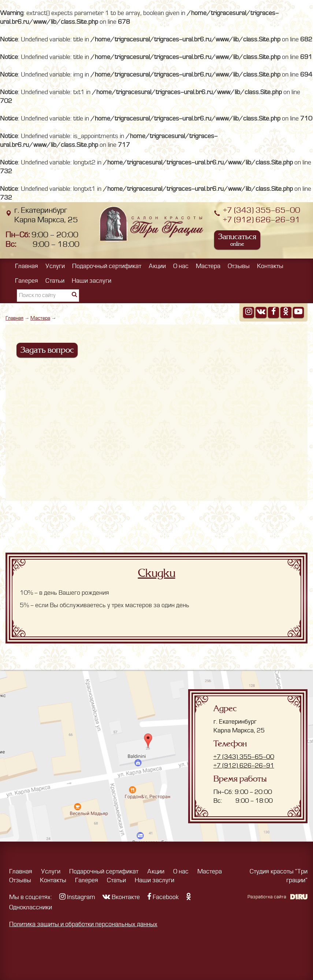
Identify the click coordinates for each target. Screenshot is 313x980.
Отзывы (239, 266)
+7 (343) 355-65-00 (262, 210)
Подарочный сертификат (107, 266)
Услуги (55, 266)
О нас (181, 266)
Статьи (55, 281)
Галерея (27, 281)
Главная (27, 266)
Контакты (270, 266)
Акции (157, 266)
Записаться (237, 240)
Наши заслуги (92, 281)
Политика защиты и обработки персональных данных (83, 924)
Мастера (208, 266)
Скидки (157, 573)
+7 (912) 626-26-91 (262, 220)
